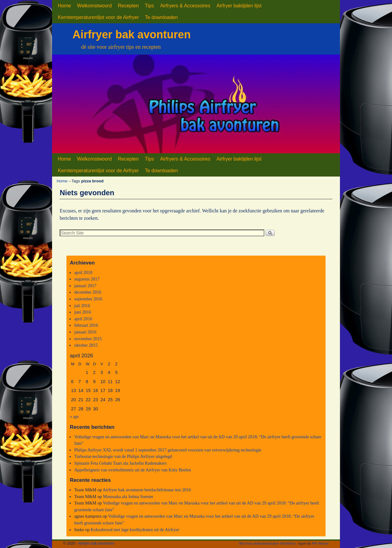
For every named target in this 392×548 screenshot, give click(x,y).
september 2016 (88, 299)
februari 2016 (86, 325)
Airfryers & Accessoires (185, 6)
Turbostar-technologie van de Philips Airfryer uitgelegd (123, 456)
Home (64, 6)
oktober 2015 (86, 345)
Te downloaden (161, 17)
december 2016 (88, 292)
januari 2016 (85, 332)
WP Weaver (320, 543)
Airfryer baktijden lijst (239, 6)
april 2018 (83, 272)
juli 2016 (82, 306)
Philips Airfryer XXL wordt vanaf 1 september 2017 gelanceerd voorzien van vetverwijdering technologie (168, 450)
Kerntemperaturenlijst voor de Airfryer (98, 17)
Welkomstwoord (94, 6)
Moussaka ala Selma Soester (128, 497)
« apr (74, 417)
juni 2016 (83, 312)
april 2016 (83, 319)
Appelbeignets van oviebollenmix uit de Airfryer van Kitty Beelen (132, 470)
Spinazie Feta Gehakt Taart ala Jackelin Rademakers (120, 463)
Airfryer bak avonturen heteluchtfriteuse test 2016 (147, 490)
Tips (149, 6)
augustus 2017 (87, 279)
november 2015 (88, 339)
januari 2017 (85, 286)
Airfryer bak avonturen (132, 34)
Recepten (128, 6)
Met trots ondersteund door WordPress (267, 543)
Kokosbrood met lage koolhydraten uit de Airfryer (135, 530)
